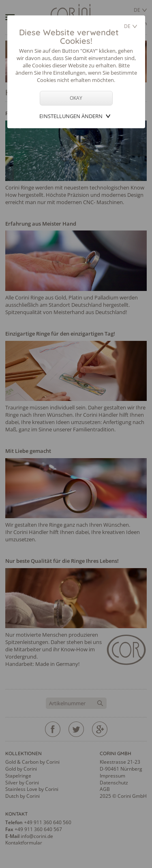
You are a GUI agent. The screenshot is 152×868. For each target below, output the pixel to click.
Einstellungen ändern (71, 116)
